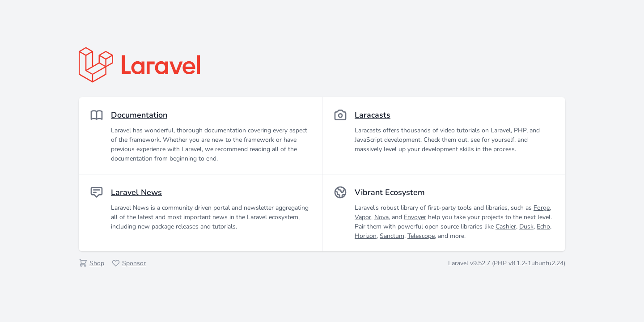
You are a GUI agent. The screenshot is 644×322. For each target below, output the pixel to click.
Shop (97, 263)
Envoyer (415, 217)
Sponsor (134, 263)
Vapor (363, 217)
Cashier (506, 227)
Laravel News (136, 192)
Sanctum (392, 236)
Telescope (421, 236)
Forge (542, 208)
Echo (543, 227)
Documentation (139, 115)
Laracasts (373, 115)
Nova (381, 217)
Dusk (526, 227)
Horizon (366, 236)
